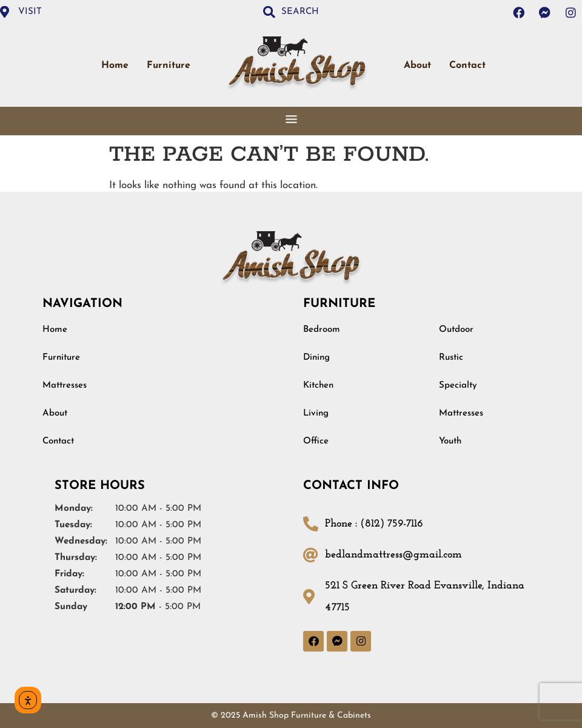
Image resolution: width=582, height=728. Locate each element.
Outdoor (456, 330)
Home (115, 66)
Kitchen (318, 386)
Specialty (458, 386)
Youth (450, 441)
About (417, 66)
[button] (291, 121)
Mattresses (65, 386)
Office (316, 441)
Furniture (169, 66)
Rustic (451, 358)
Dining (316, 358)
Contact (467, 66)
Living (316, 413)
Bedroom (322, 330)
